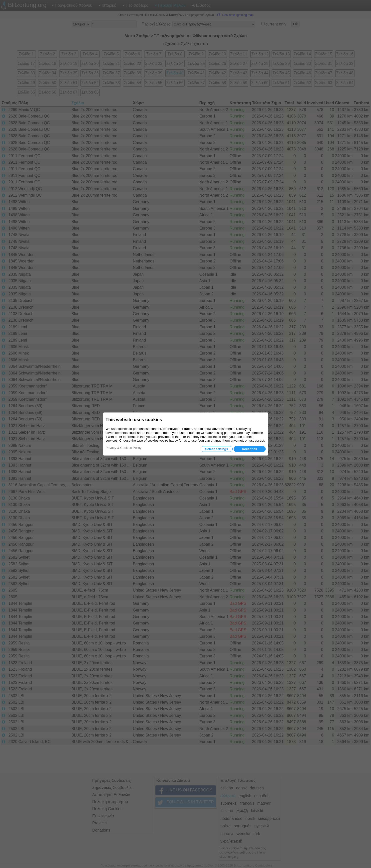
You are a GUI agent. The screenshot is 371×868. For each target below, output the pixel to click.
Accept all (249, 449)
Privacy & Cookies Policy (124, 448)
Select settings (217, 449)
